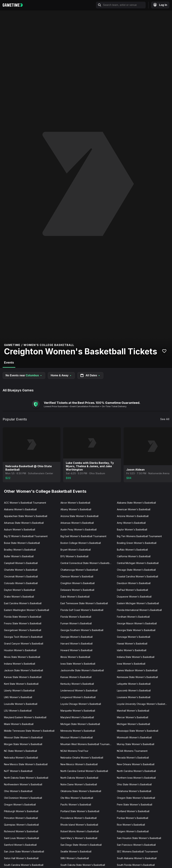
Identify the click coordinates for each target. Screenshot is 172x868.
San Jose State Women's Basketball (24, 851)
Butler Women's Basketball (19, 556)
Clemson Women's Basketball (77, 576)
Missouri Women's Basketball (77, 737)
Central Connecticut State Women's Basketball (86, 563)
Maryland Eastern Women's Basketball (25, 717)
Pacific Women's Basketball (76, 805)
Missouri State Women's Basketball (23, 737)
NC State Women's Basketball (20, 751)
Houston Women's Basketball (20, 650)
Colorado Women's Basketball (21, 583)
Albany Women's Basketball (76, 509)
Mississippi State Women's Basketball (138, 731)
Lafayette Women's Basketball (134, 684)
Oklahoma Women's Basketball (134, 791)
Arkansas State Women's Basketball (24, 523)
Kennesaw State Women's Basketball (137, 677)
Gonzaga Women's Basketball (134, 637)
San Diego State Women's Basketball (81, 845)
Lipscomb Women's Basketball (134, 690)
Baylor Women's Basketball (132, 530)
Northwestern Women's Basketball (23, 784)
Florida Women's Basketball (76, 617)
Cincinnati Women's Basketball (21, 576)
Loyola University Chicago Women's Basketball (143, 704)
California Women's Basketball (134, 556)
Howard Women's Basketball (76, 650)
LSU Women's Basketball (18, 711)
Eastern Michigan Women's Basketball (138, 603)
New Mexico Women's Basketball (79, 764)
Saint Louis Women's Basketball (21, 838)
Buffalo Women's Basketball (132, 550)
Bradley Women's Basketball (20, 550)
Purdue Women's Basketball (133, 818)
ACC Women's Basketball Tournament (25, 503)
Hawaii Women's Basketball (132, 644)
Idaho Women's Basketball (132, 650)
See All (165, 419)
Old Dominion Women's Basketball (23, 798)
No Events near (24, 375)
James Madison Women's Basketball (137, 670)
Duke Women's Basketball (75, 597)
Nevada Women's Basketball (133, 758)
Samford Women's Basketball (20, 845)
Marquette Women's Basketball (78, 711)
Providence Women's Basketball (79, 818)
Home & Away (61, 375)
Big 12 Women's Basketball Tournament (26, 536)
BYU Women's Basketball (74, 556)
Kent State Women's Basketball (21, 684)
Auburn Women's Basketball (20, 530)
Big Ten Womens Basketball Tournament (139, 536)
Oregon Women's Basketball (20, 805)
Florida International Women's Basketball (139, 610)
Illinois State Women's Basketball (22, 657)
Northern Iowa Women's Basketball (136, 778)
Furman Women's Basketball (76, 623)
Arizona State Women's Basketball (79, 516)
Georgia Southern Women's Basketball (82, 630)
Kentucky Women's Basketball (77, 684)
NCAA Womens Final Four (74, 751)
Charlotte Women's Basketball (21, 570)
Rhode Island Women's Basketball (79, 825)
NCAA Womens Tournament (132, 751)
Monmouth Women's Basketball (134, 737)
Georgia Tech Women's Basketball (23, 637)
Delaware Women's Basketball (77, 590)
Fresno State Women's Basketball (23, 623)
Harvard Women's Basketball (77, 644)
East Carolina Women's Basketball (23, 603)
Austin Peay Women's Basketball (79, 530)
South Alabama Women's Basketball (137, 858)
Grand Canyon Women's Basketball (24, 644)
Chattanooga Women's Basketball (79, 570)
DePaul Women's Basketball (132, 590)
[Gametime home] (14, 5)
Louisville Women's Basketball (21, 704)
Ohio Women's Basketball (18, 791)
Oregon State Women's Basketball (136, 798)
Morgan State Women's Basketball (23, 744)
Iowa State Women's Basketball (78, 664)
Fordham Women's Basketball (133, 617)
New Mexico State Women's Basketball (26, 764)
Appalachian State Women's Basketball (26, 516)
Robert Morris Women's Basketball (80, 831)
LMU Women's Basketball (18, 697)
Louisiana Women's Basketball (134, 697)
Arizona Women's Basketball (133, 516)
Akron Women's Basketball (75, 503)
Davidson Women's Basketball (134, 583)
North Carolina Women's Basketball (136, 771)
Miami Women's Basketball (19, 724)
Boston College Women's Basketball (81, 543)
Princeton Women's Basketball (21, 818)
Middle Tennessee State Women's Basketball (29, 731)
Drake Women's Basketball (19, 597)
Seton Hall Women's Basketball (21, 858)
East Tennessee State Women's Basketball (84, 603)
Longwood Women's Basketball (78, 697)
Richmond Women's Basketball (21, 831)
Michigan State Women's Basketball (80, 724)
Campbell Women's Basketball (21, 563)
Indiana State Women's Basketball (136, 657)
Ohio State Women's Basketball (134, 784)
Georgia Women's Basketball (77, 637)
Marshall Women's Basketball (133, 711)
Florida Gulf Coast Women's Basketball (82, 610)
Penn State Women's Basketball (135, 805)
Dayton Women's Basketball (20, 590)
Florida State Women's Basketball (23, 617)
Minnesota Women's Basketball (78, 731)
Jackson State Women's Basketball (24, 670)
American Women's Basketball (134, 509)
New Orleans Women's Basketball (136, 764)
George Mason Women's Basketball (137, 623)
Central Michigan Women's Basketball (138, 563)
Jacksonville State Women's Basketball (82, 670)
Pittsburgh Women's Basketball (21, 811)
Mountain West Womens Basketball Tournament (87, 744)
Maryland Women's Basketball (77, 717)
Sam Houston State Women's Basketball (139, 838)
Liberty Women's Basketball (19, 690)
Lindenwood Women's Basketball (79, 690)
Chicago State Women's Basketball (136, 570)
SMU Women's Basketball (75, 858)
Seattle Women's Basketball (76, 851)
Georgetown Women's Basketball (23, 630)
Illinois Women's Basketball (75, 657)
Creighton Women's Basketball (78, 583)
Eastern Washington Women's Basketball (27, 610)
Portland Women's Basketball (133, 811)
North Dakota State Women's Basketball (26, 778)
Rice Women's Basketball (131, 825)
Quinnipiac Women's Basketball (21, 825)
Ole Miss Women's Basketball (77, 798)
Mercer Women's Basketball (133, 717)
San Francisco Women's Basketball (136, 845)
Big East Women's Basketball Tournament (83, 536)
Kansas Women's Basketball (76, 677)
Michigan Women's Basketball (133, 724)
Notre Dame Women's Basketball (79, 784)
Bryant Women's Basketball (76, 550)
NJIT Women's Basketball (18, 771)
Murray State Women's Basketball (136, 744)
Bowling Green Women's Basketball (137, 543)
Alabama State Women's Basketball (136, 503)
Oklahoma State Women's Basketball (81, 791)
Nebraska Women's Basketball (21, 758)
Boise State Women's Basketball (22, 543)
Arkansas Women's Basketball (77, 523)
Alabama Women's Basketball (20, 509)
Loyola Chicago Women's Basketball (81, 704)
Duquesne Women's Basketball (134, 597)
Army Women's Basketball (131, 523)
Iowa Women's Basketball (131, 664)
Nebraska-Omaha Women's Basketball (82, 758)
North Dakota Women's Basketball (79, 778)
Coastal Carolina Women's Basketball (137, 576)
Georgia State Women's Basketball (136, 630)
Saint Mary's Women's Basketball (79, 838)
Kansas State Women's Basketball (23, 677)
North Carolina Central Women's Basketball (84, 771)
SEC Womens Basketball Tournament (137, 851)
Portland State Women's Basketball (80, 811)
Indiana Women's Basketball (20, 664)
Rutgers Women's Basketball (133, 831)
